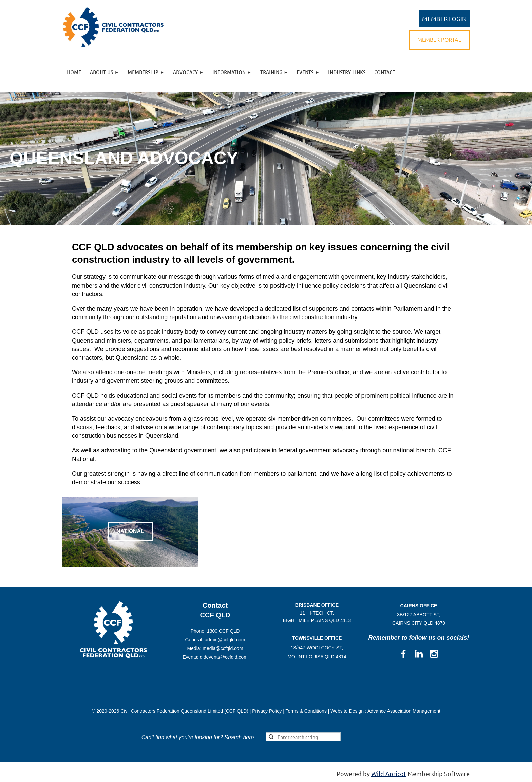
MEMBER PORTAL (439, 39)
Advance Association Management (404, 711)
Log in (444, 19)
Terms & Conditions (306, 711)
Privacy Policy (267, 711)
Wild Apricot (389, 773)
